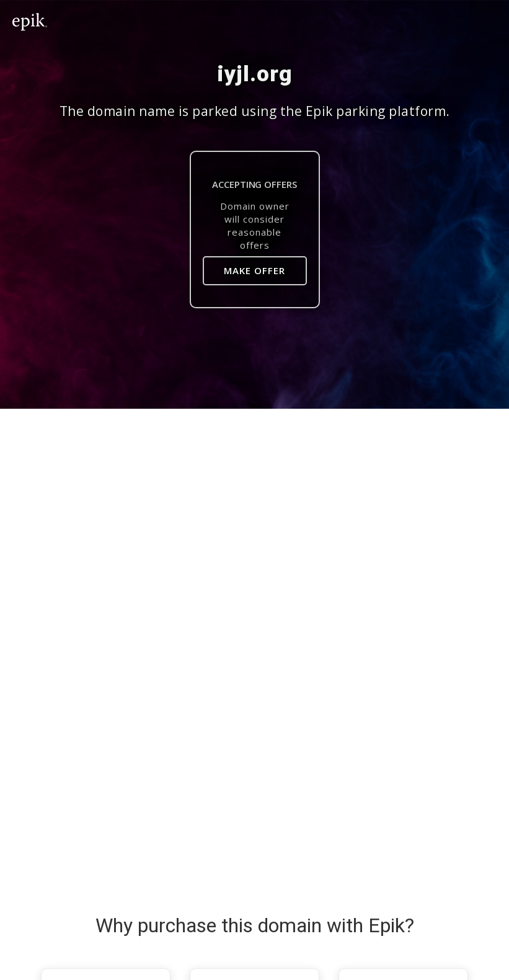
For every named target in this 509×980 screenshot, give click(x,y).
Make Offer (254, 270)
